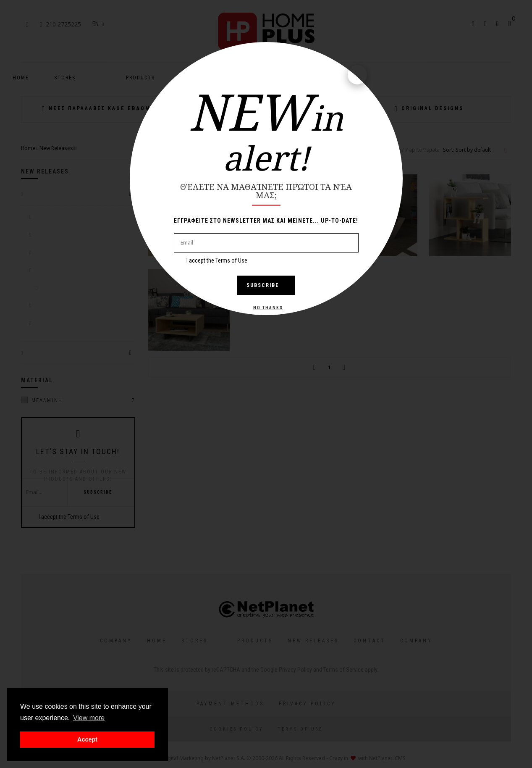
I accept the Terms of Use (217, 260)
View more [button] (89, 718)
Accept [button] (87, 739)
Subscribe (266, 285)
